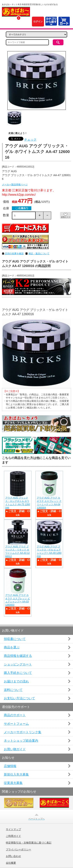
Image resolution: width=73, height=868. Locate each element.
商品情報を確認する (18, 656)
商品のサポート (15, 715)
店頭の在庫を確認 (14, 253)
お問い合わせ (13, 856)
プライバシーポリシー (18, 850)
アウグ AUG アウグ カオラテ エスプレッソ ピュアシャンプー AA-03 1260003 (18, 600)
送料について (13, 690)
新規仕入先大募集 (16, 774)
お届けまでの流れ (16, 681)
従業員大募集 (13, 783)
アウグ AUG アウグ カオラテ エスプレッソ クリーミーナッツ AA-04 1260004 (49, 503)
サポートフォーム (16, 724)
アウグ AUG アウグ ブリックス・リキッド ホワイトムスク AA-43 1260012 (17, 551)
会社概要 (11, 863)
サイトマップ (13, 829)
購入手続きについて (18, 673)
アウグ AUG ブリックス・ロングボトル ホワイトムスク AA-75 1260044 (18, 503)
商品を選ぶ (12, 647)
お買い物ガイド (15, 749)
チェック (30, 140)
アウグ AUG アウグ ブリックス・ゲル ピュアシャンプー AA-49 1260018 (49, 551)
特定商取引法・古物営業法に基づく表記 (29, 843)
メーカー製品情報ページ (15, 185)
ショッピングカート (18, 664)
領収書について (15, 639)
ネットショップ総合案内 (21, 741)
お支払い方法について (19, 698)
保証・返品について (39, 253)
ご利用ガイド (13, 836)
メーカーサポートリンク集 (23, 732)
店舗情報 (10, 766)
